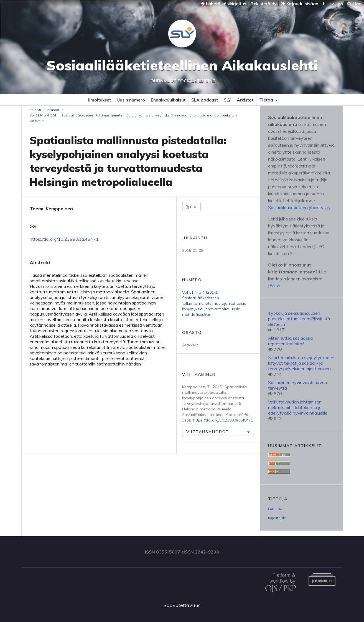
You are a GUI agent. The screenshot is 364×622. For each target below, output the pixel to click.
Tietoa (267, 100)
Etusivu (35, 110)
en (340, 4)
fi (324, 4)
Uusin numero (131, 100)
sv (332, 4)
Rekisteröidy (264, 4)
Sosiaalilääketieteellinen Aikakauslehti (182, 65)
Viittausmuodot (208, 432)
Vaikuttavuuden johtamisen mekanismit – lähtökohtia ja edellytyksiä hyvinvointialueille (298, 407)
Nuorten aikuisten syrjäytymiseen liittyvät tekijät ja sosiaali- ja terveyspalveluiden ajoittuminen (301, 363)
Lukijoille (275, 509)
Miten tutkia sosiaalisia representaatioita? (290, 341)
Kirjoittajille (277, 518)
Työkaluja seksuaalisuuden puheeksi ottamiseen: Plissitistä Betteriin (299, 319)
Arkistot (245, 100)
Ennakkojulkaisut (168, 100)
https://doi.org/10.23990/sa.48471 (64, 239)
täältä (274, 286)
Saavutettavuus (182, 605)
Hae (354, 4)
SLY (227, 100)
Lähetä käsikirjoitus (224, 4)
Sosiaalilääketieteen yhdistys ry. (300, 207)
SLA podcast (205, 100)
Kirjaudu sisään (300, 4)
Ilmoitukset (100, 100)
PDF (193, 207)
